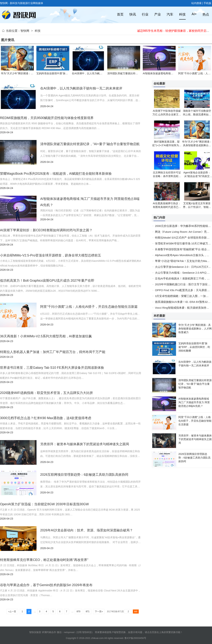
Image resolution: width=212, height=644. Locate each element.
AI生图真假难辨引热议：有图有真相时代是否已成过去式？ (167, 207)
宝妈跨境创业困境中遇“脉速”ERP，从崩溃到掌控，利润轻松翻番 (194, 347)
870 (78, 612)
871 (88, 612)
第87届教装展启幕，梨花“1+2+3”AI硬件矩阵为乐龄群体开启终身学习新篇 (167, 145)
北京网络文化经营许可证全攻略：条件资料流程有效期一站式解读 (167, 176)
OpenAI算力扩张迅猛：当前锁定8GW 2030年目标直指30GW (44, 504)
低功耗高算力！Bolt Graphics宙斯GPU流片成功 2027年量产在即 (47, 281)
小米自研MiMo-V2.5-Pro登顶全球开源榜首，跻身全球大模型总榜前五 (51, 255)
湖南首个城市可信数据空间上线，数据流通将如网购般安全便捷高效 (197, 114)
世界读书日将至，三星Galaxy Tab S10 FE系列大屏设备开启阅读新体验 (52, 368)
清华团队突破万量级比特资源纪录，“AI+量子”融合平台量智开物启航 (90, 144)
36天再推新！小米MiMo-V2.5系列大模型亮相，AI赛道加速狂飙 (46, 336)
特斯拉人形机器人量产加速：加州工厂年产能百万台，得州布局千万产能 (53, 352)
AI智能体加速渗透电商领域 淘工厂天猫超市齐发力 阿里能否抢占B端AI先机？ (194, 402)
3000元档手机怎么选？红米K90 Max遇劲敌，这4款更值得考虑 (46, 418)
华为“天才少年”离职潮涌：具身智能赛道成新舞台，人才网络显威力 (197, 145)
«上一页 (12, 612)
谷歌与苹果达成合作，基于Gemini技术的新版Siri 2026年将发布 (46, 585)
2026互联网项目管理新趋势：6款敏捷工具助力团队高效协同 (84, 475)
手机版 (207, 3)
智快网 (25, 31)
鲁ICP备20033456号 (135, 638)
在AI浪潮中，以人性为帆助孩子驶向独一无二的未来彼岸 (104, 73)
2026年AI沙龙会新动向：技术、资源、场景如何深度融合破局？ (87, 530)
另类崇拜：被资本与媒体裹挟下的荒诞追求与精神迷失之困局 (85, 444)
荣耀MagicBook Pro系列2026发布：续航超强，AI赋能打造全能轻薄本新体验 (56, 174)
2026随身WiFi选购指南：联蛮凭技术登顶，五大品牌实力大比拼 (46, 393)
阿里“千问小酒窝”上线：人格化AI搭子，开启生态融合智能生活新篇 (89, 307)
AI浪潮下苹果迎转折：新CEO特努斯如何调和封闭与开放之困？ (46, 230)
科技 (38, 31)
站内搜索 (196, 3)
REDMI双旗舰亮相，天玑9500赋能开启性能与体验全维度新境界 (47, 118)
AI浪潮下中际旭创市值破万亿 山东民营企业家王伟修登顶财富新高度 (167, 114)
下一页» (99, 612)
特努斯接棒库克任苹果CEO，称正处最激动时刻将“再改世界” (44, 560)
